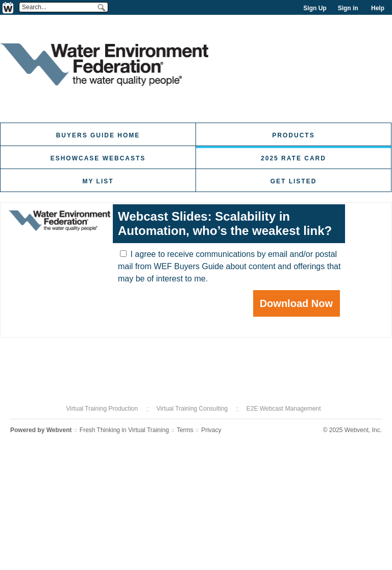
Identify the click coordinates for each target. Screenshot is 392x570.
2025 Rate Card (293, 158)
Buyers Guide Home (98, 135)
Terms (185, 430)
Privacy (211, 430)
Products (293, 135)
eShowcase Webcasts (98, 158)
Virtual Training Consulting (192, 409)
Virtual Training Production (102, 409)
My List (98, 181)
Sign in (348, 8)
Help (378, 8)
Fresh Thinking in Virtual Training (124, 430)
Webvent (59, 430)
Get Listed (294, 181)
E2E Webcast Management (284, 409)
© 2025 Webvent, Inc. (352, 430)
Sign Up (315, 8)
